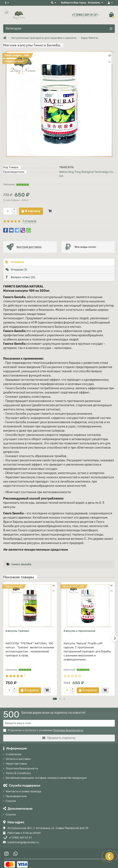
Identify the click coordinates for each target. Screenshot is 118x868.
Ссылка (11, 797)
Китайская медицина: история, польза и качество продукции (46, 774)
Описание (15, 262)
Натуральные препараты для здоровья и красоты (44, 38)
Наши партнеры (16, 760)
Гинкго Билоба (21, 564)
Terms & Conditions (18, 769)
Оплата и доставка (18, 755)
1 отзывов (29, 221)
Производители (16, 792)
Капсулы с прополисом (79, 631)
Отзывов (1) (16, 270)
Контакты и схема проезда (23, 788)
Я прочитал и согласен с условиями (43, 727)
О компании (14, 750)
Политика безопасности (22, 765)
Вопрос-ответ (20, 277)
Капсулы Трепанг (17, 631)
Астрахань (94, 3)
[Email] (59, 719)
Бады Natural (89, 38)
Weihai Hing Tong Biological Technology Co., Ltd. (87, 174)
